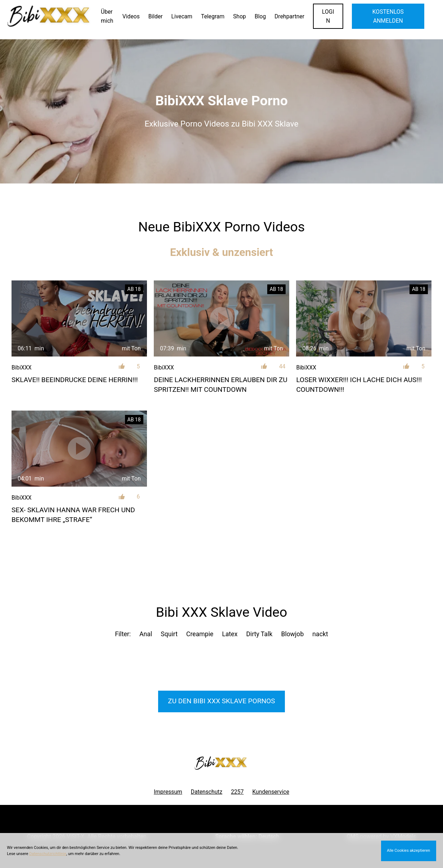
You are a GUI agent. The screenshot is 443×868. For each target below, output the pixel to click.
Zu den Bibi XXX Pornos (221, 701)
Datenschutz (207, 792)
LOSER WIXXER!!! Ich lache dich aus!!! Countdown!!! (359, 385)
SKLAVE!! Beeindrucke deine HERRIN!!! (75, 380)
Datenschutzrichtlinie (48, 854)
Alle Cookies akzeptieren (408, 851)
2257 (237, 792)
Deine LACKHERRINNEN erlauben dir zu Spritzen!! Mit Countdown (221, 385)
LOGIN (328, 16)
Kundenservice (271, 792)
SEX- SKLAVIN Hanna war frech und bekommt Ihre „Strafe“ (73, 515)
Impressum (168, 792)
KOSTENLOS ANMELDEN (388, 16)
